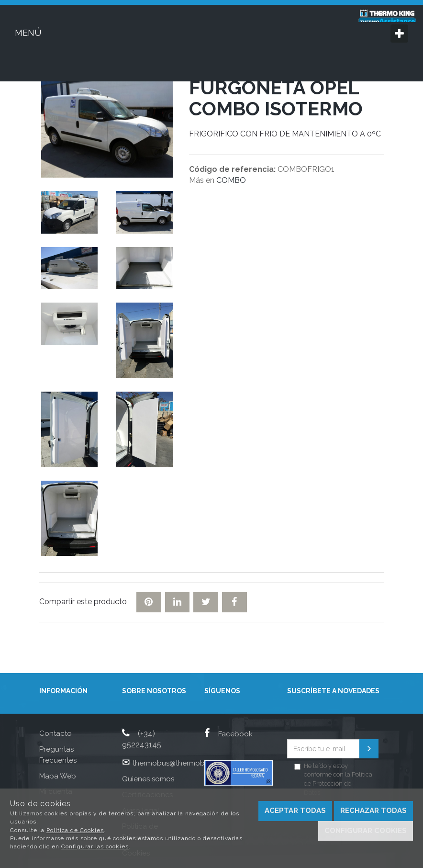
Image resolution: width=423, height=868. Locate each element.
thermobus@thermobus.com (181, 763)
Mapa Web (58, 776)
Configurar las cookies (95, 846)
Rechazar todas (373, 811)
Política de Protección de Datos (338, 783)
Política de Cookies (75, 830)
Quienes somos (148, 779)
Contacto (56, 733)
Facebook (228, 734)
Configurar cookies (366, 831)
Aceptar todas (295, 811)
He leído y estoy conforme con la (333, 779)
